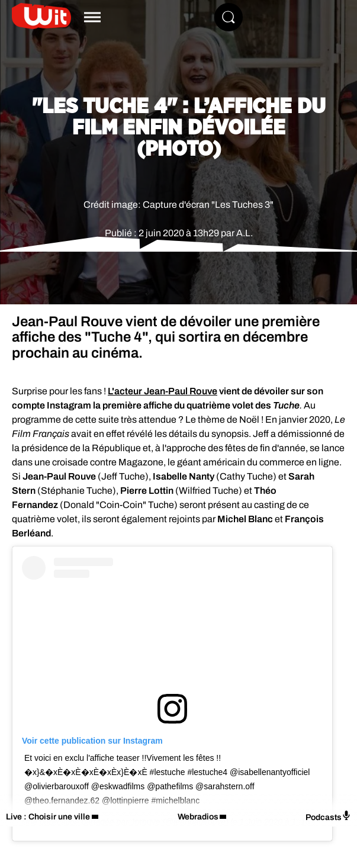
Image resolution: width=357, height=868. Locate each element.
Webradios (198, 817)
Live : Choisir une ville (48, 817)
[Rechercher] (229, 17)
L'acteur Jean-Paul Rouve (163, 391)
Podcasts (328, 816)
